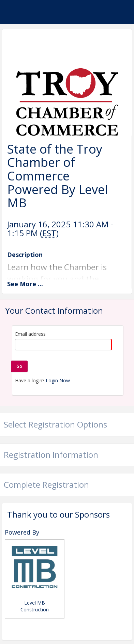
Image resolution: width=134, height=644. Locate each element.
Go (19, 366)
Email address (30, 334)
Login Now (58, 380)
